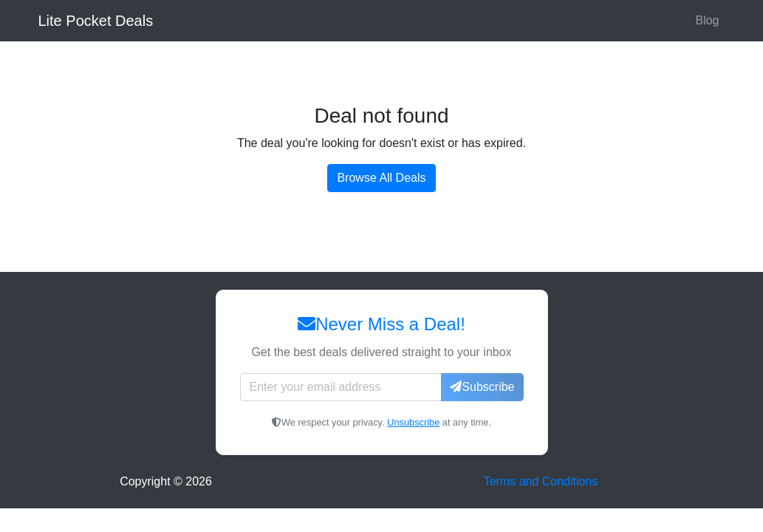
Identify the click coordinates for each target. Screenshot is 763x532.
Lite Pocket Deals (96, 21)
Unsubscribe (413, 422)
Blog (707, 20)
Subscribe (482, 387)
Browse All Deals (381, 178)
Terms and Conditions (541, 481)
